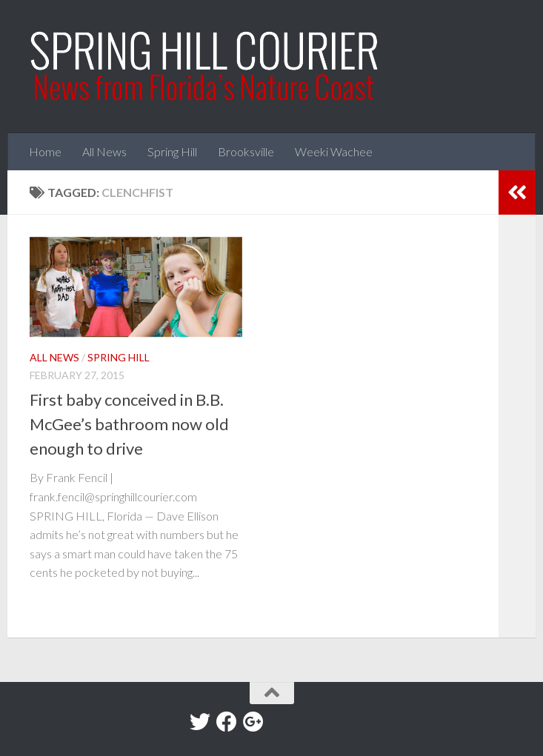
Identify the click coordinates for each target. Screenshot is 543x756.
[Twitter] (200, 722)
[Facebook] (227, 722)
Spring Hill (172, 151)
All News (104, 151)
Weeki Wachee (334, 151)
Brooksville (246, 151)
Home (45, 151)
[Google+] (253, 722)
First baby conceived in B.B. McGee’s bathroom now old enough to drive (129, 424)
